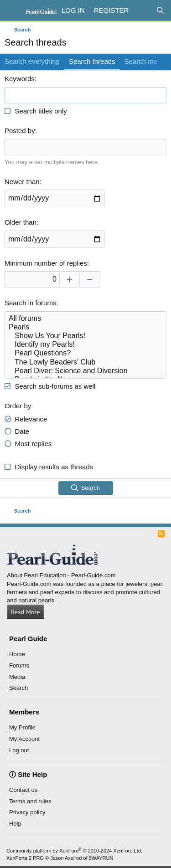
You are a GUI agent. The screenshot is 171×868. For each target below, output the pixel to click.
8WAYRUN (101, 858)
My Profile (22, 727)
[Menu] (13, 10)
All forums (85, 319)
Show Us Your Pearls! (85, 336)
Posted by (20, 131)
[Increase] (70, 279)
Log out (19, 750)
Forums (19, 665)
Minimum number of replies (46, 263)
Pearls (85, 327)
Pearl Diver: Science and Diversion (85, 371)
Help (15, 824)
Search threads (92, 61)
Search (18, 688)
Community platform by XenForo (74, 851)
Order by (18, 406)
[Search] (160, 10)
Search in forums (30, 303)
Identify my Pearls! (85, 345)
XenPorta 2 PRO (25, 858)
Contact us (23, 790)
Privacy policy (27, 812)
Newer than (22, 182)
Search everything (32, 61)
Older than (21, 222)
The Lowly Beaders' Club (85, 362)
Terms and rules (30, 801)
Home (17, 654)
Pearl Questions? (85, 353)
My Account (24, 739)
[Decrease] (90, 279)
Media (17, 677)
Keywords (20, 79)
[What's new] (142, 10)
